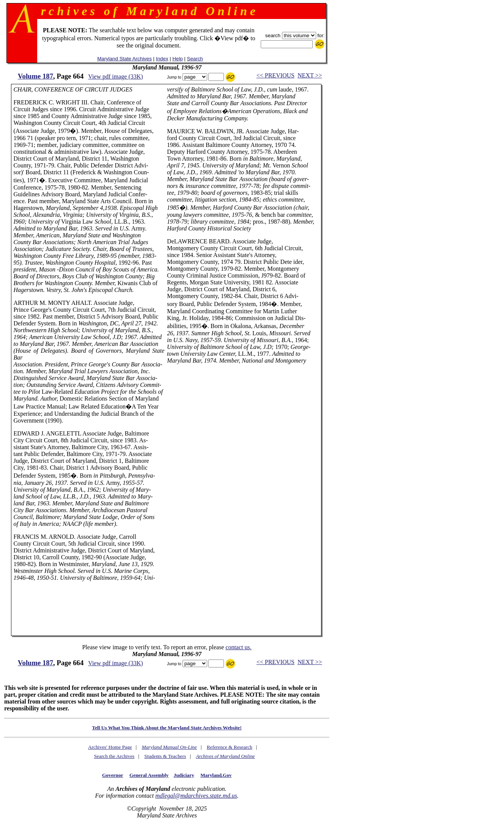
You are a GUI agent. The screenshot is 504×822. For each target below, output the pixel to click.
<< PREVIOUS (276, 75)
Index (162, 59)
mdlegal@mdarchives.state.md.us (196, 796)
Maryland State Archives (124, 59)
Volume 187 (35, 76)
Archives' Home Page (110, 747)
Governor (113, 775)
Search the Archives (114, 756)
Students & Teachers (165, 756)
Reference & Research (230, 747)
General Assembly (149, 775)
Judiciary (184, 775)
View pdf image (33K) (115, 77)
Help (177, 59)
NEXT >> (310, 75)
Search (195, 59)
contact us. (238, 647)
